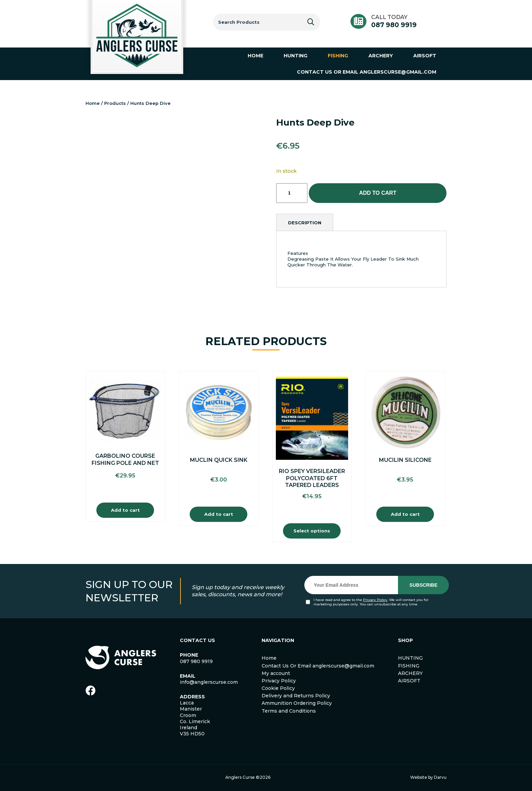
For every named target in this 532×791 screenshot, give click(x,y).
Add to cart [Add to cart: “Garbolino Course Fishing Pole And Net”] (125, 510)
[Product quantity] (292, 193)
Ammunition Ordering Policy (297, 703)
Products (115, 103)
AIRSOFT (409, 681)
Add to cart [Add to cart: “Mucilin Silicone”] (405, 514)
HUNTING (410, 658)
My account (276, 673)
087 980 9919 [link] (196, 661)
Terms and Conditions (289, 711)
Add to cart (378, 193)
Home (93, 103)
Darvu (440, 777)
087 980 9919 (394, 25)
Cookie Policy (278, 688)
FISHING (409, 666)
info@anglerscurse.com (209, 682)
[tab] (305, 223)
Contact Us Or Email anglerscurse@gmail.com (318, 666)
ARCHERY (410, 673)
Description (305, 223)
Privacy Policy (375, 600)
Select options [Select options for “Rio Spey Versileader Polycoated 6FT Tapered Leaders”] (312, 531)
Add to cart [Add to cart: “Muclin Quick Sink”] (219, 514)
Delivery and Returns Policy (296, 696)
